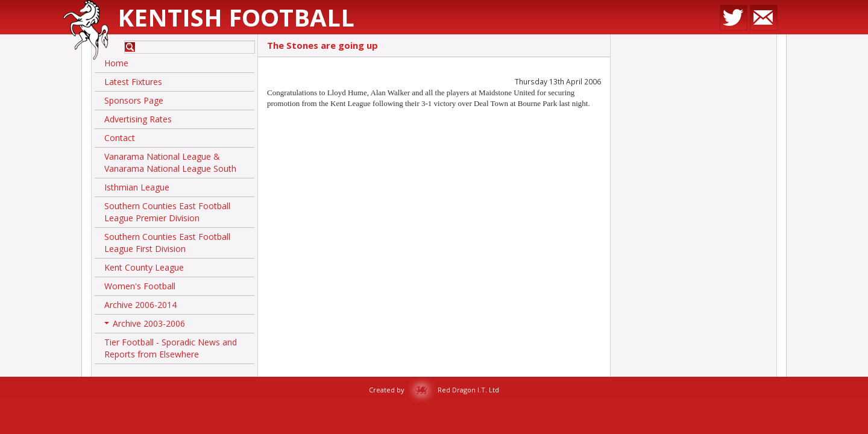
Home (116, 63)
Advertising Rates (138, 119)
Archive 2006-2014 (140, 305)
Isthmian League (137, 187)
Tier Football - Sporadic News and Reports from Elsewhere (171, 348)
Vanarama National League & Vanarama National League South (170, 162)
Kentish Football (236, 17)
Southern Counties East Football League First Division (167, 243)
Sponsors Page (134, 100)
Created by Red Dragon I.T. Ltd (434, 390)
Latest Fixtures (133, 82)
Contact (120, 138)
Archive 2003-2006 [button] (145, 325)
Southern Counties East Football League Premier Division (167, 212)
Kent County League (144, 267)
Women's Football (140, 286)
